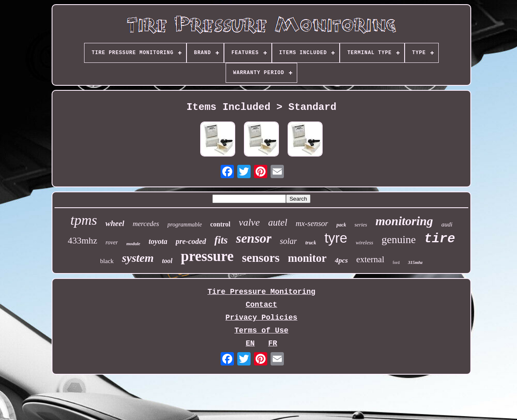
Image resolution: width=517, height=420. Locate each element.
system (138, 258)
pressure (207, 256)
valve (250, 222)
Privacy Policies (262, 318)
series (361, 225)
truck (311, 243)
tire (440, 239)
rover (112, 242)
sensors (261, 258)
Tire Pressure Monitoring (261, 292)
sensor (254, 238)
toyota (158, 241)
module (133, 244)
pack (341, 225)
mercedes (146, 224)
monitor (307, 258)
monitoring (404, 221)
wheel (115, 223)
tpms (84, 220)
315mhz (415, 262)
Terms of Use (261, 331)
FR (273, 343)
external (370, 259)
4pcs (341, 260)
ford (396, 262)
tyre (336, 238)
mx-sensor (312, 223)
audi (447, 224)
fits (221, 240)
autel (278, 222)
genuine (399, 240)
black (107, 261)
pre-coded (191, 241)
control (220, 224)
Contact (261, 305)
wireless (364, 242)
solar (288, 241)
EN (250, 343)
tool (167, 261)
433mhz (83, 240)
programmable (185, 225)
